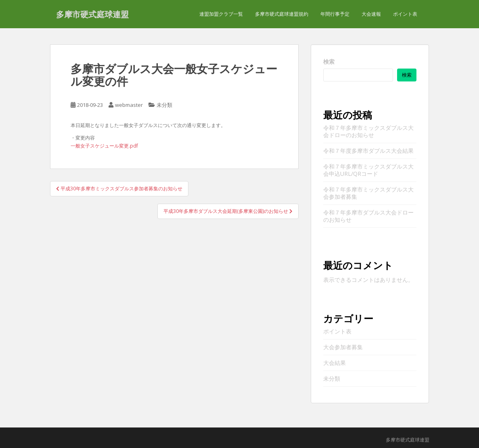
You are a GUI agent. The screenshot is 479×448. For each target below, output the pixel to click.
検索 (329, 61)
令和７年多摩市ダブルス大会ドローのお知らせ (368, 216)
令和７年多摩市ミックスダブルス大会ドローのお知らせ (368, 131)
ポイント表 (405, 14)
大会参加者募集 (343, 347)
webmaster (129, 105)
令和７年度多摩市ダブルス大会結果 (368, 151)
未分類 (164, 105)
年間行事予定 (335, 14)
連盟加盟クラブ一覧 (221, 14)
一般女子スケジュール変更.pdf (104, 146)
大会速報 (371, 14)
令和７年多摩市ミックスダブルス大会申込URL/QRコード (368, 170)
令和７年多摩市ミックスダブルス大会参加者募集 (368, 193)
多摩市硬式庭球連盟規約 (282, 14)
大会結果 (335, 363)
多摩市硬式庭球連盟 (92, 14)
